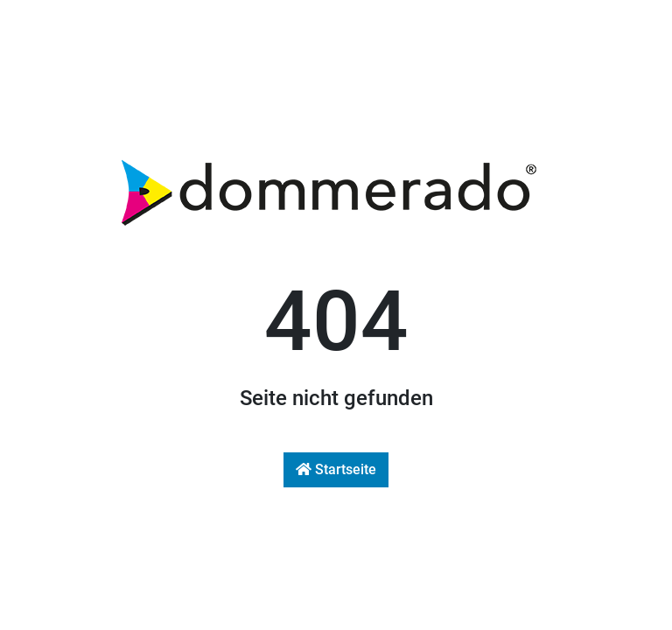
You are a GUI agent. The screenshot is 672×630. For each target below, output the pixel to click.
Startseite (336, 469)
